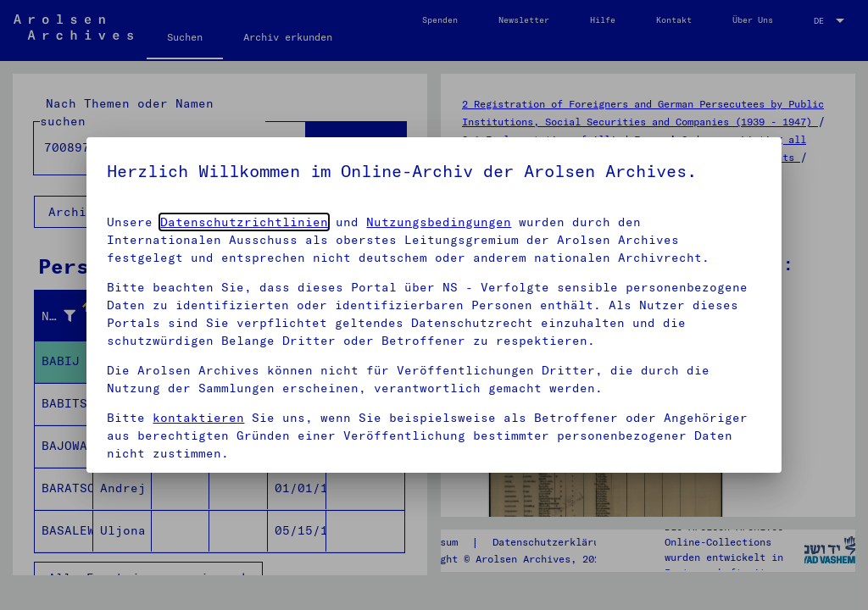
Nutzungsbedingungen (439, 222)
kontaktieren (198, 418)
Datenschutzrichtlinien (244, 222)
